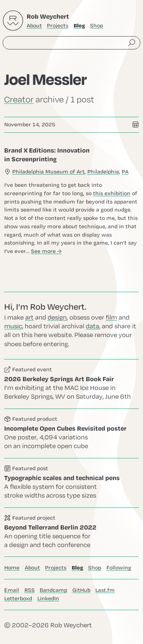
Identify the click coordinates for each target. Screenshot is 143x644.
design (57, 318)
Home (12, 568)
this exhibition (112, 193)
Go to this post (71, 201)
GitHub (81, 590)
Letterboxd (18, 599)
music (13, 326)
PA (125, 171)
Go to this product (71, 433)
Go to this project (71, 532)
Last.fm (105, 590)
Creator (19, 100)
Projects (58, 26)
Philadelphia (103, 171)
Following (119, 568)
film (111, 318)
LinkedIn (48, 599)
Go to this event (71, 384)
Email (12, 590)
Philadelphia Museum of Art (48, 171)
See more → (46, 251)
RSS (30, 590)
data (92, 326)
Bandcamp (53, 590)
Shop (96, 26)
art (29, 318)
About (34, 26)
